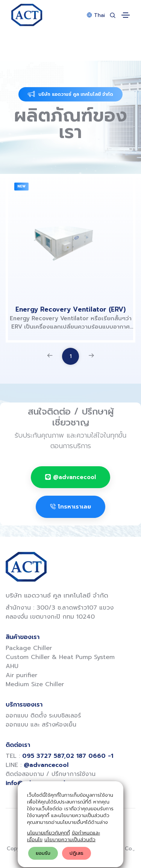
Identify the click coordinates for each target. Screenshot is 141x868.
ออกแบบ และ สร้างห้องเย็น (41, 725)
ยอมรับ (43, 853)
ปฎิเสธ (77, 853)
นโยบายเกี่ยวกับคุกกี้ (49, 833)
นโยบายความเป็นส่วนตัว (70, 840)
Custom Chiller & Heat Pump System (60, 657)
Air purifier (21, 675)
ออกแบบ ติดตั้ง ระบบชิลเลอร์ (43, 716)
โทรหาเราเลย (70, 507)
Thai (96, 15)
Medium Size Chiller (35, 684)
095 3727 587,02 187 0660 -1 (68, 756)
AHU (12, 666)
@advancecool (70, 477)
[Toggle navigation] (126, 15)
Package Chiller (29, 648)
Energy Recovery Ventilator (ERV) (70, 309)
